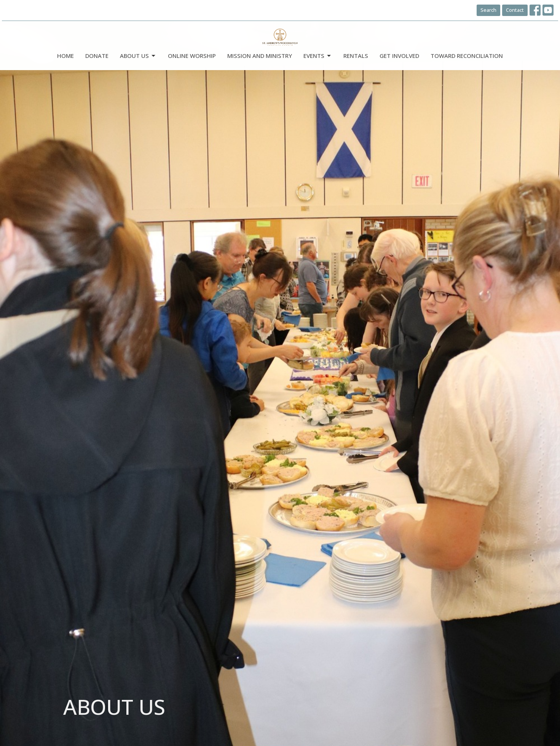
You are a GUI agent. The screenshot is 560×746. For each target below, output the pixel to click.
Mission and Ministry (260, 56)
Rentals (356, 56)
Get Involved (399, 56)
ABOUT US (138, 56)
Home (65, 56)
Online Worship (192, 56)
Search (488, 10)
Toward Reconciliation (467, 56)
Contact (515, 10)
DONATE (97, 56)
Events (318, 56)
